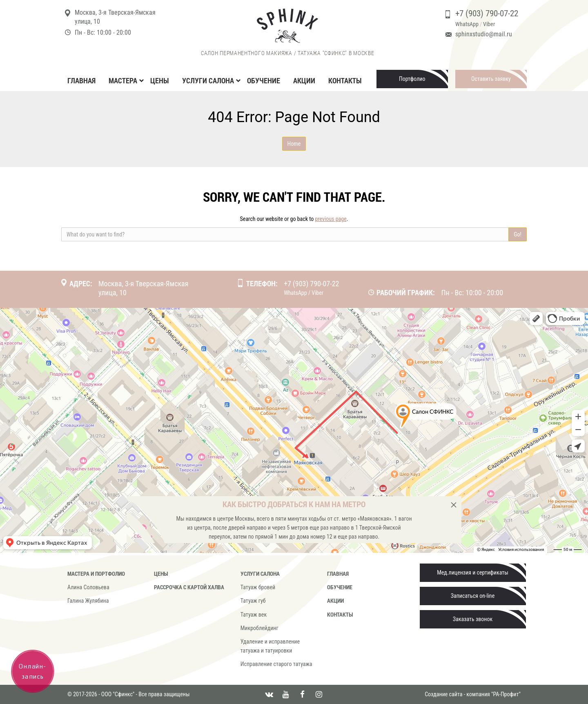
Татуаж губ (253, 601)
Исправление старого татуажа (276, 664)
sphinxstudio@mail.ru (484, 34)
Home (294, 144)
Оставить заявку (491, 79)
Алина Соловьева (88, 587)
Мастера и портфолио (96, 574)
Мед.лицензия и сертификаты (473, 573)
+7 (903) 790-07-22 (487, 13)
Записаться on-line (473, 596)
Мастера (123, 80)
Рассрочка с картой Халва (189, 587)
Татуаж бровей (258, 587)
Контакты (345, 80)
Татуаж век (254, 615)
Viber (489, 24)
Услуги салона (208, 80)
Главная (81, 80)
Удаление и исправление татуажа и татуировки (270, 646)
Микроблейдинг (259, 628)
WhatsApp (467, 24)
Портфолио (412, 79)
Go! (518, 234)
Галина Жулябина (88, 601)
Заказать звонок (473, 619)
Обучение (264, 80)
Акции (304, 80)
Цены (160, 80)
